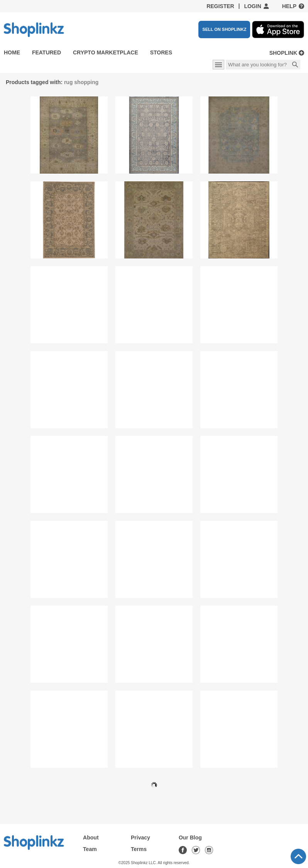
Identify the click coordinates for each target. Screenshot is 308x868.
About (91, 838)
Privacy (140, 838)
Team (90, 849)
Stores (161, 52)
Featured (47, 52)
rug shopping (81, 82)
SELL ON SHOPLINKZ (224, 29)
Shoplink (283, 53)
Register (220, 6)
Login (252, 6)
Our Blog (190, 838)
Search (295, 65)
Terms (139, 849)
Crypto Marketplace (106, 52)
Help (289, 6)
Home (12, 52)
